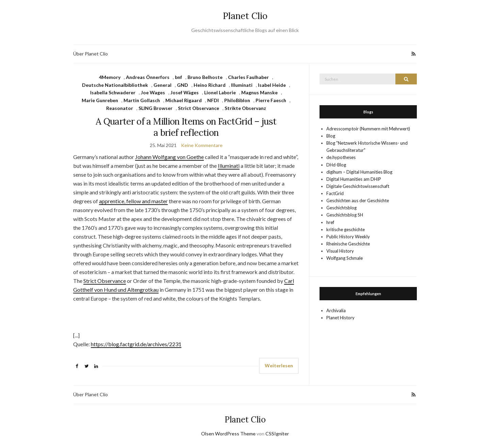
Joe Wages (153, 92)
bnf (178, 77)
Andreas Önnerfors (148, 77)
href (330, 222)
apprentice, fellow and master (133, 201)
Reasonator (120, 108)
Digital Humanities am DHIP (354, 179)
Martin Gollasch (142, 100)
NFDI (213, 100)
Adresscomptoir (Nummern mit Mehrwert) (368, 129)
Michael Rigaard (184, 100)
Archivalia (336, 310)
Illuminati (242, 85)
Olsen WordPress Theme (228, 434)
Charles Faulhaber (248, 77)
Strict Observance (199, 108)
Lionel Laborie (220, 92)
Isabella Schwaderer (113, 92)
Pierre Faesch (271, 100)
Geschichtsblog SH (345, 215)
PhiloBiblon (237, 100)
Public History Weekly (348, 237)
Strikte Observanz (245, 108)
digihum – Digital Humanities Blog (359, 172)
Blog (331, 136)
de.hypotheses (341, 157)
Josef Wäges (185, 92)
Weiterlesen (279, 365)
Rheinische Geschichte (348, 244)
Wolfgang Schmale (345, 258)
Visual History (340, 251)
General (162, 85)
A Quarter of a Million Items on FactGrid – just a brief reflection (186, 127)
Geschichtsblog (341, 208)
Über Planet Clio (91, 54)
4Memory (110, 77)
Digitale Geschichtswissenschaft (358, 186)
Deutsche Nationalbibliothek (115, 85)
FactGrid (335, 193)
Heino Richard (210, 85)
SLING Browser (156, 108)
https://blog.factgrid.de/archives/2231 (136, 344)
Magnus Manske (259, 92)
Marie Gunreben (100, 100)
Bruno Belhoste (205, 77)
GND (183, 85)
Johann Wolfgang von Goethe (169, 157)
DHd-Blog (336, 165)
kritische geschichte (346, 229)
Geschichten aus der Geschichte (358, 201)
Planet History (340, 318)
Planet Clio (245, 16)
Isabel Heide (272, 85)
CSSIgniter (277, 434)
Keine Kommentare (202, 145)
